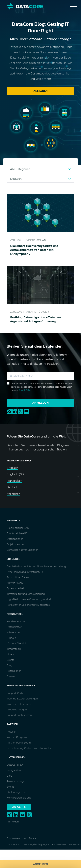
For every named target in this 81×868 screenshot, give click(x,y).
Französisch (14, 481)
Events (10, 660)
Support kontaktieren (19, 715)
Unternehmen (16, 757)
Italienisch (13, 494)
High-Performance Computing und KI (29, 599)
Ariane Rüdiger (37, 312)
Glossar (11, 676)
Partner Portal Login (19, 743)
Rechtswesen (59, 844)
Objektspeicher (15, 544)
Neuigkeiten (14, 770)
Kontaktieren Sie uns (19, 798)
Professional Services (19, 704)
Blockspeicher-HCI (17, 533)
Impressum (75, 844)
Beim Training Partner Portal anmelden (30, 748)
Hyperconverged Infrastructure (25, 572)
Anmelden (40, 864)
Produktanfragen (17, 710)
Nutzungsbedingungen (36, 844)
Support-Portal (15, 693)
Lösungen (13, 559)
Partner (12, 724)
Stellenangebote (16, 792)
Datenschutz (14, 844)
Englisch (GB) (16, 474)
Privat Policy (25, 390)
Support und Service (21, 685)
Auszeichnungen (16, 781)
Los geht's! (19, 807)
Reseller (11, 732)
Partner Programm (18, 737)
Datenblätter (14, 627)
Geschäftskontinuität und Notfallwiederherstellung (36, 566)
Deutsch (12, 487)
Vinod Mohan (36, 240)
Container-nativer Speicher (22, 550)
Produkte (13, 520)
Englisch (12, 468)
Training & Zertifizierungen (22, 699)
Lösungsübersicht (17, 643)
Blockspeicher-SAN (18, 528)
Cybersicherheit (16, 588)
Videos (11, 654)
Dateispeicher (15, 539)
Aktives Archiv (15, 583)
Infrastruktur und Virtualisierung (26, 594)
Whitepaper (13, 632)
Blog (9, 665)
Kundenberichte (16, 621)
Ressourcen (15, 614)
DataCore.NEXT (16, 765)
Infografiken (14, 649)
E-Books (11, 638)
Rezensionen (14, 671)
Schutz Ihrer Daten (18, 577)
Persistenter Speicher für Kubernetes (28, 605)
